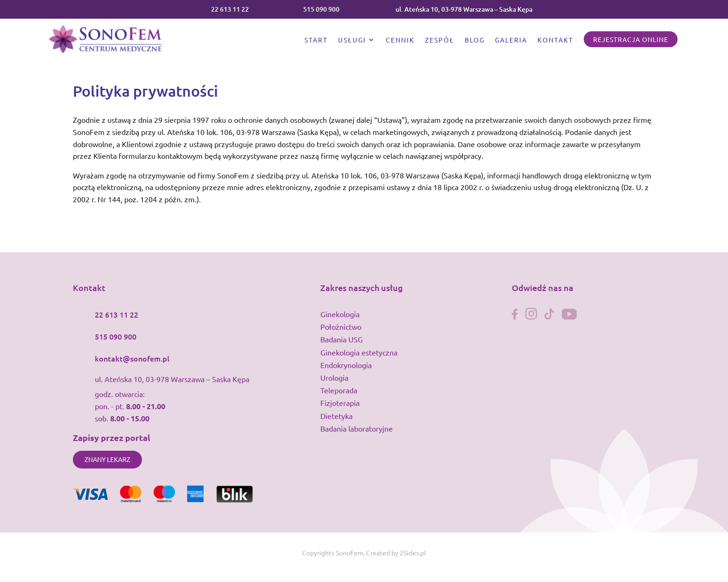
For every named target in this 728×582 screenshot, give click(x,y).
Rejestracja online (631, 39)
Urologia (334, 377)
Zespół (440, 40)
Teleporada (339, 390)
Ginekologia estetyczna (359, 352)
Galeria (511, 40)
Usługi (352, 40)
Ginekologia (340, 314)
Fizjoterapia (340, 403)
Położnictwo (341, 326)
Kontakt (555, 40)
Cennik (400, 40)
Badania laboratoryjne (357, 428)
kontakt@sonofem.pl (132, 358)
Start (316, 40)
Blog (475, 40)
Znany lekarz (107, 459)
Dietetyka (336, 416)
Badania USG (342, 339)
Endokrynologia (346, 365)
